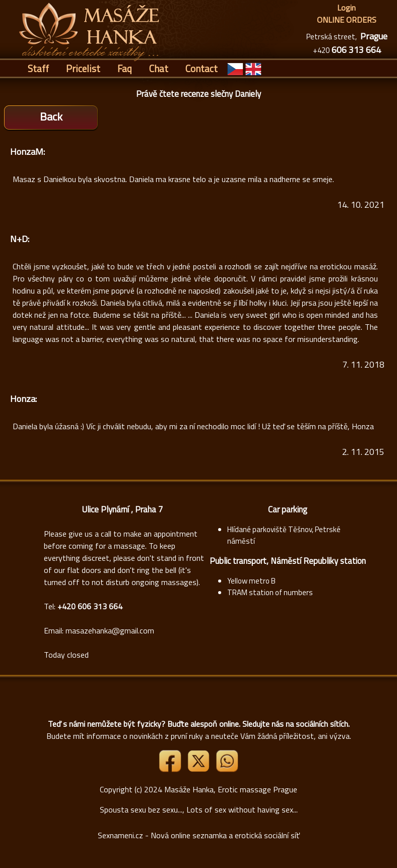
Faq (125, 68)
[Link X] (200, 769)
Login (346, 8)
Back (51, 117)
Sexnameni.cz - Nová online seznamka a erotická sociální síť (199, 835)
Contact (202, 68)
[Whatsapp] (227, 769)
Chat (159, 68)
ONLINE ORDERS (347, 20)
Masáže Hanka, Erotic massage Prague (231, 789)
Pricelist (83, 68)
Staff (38, 68)
